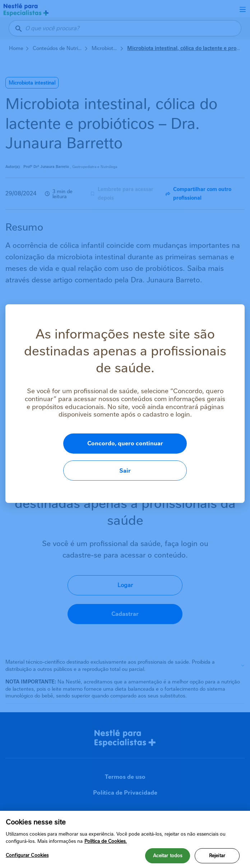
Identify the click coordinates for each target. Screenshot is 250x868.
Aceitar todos (168, 856)
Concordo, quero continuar (98, 457)
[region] (125, 839)
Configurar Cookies (27, 855)
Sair (202, 457)
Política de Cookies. (106, 841)
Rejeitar (217, 856)
